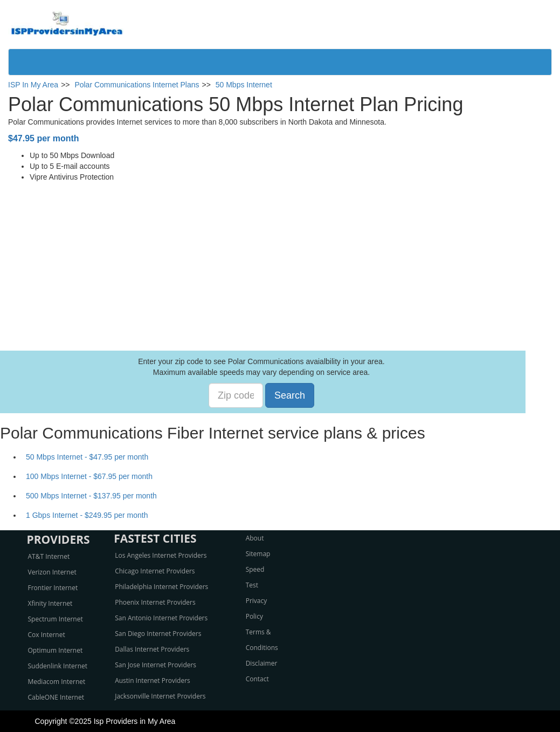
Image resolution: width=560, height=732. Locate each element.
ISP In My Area (33, 85)
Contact (257, 679)
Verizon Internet (52, 572)
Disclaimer (262, 663)
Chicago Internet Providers (155, 571)
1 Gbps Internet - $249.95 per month (87, 515)
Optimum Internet (56, 650)
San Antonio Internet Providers (161, 618)
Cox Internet (47, 635)
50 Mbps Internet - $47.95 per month (87, 457)
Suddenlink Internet (58, 666)
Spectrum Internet (56, 619)
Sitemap (258, 554)
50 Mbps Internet (244, 85)
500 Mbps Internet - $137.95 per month (91, 496)
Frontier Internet (53, 588)
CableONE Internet (56, 697)
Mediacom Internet (57, 682)
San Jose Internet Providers (155, 665)
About (255, 538)
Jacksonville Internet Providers (160, 696)
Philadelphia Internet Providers (161, 587)
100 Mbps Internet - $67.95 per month (89, 476)
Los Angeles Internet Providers (161, 555)
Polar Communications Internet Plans (137, 85)
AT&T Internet (49, 556)
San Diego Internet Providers (158, 634)
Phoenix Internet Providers (155, 602)
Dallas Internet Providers (152, 649)
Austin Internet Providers (153, 680)
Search (290, 395)
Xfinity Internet (50, 603)
